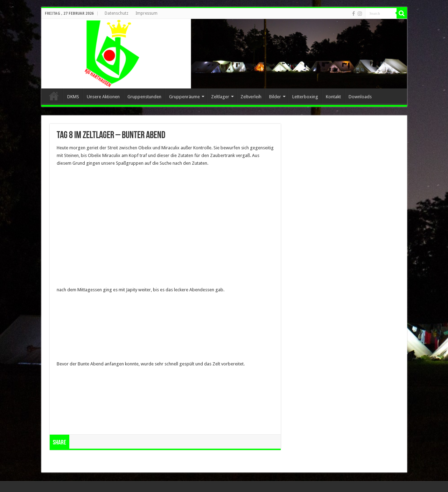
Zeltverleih (251, 97)
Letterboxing (305, 97)
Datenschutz (117, 13)
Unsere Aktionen (103, 97)
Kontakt (333, 97)
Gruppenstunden (144, 97)
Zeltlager (220, 97)
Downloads (360, 97)
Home (54, 96)
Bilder (275, 97)
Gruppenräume (184, 97)
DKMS (73, 97)
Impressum (146, 13)
